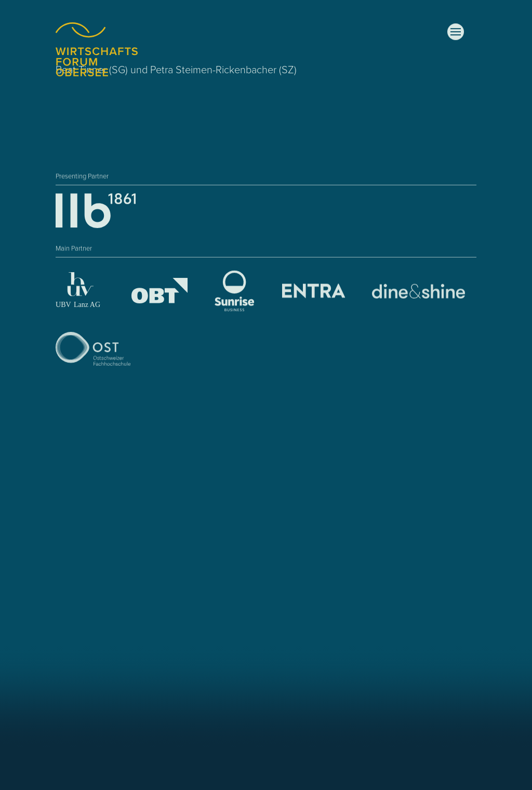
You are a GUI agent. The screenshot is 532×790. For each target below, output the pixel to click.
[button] (456, 32)
